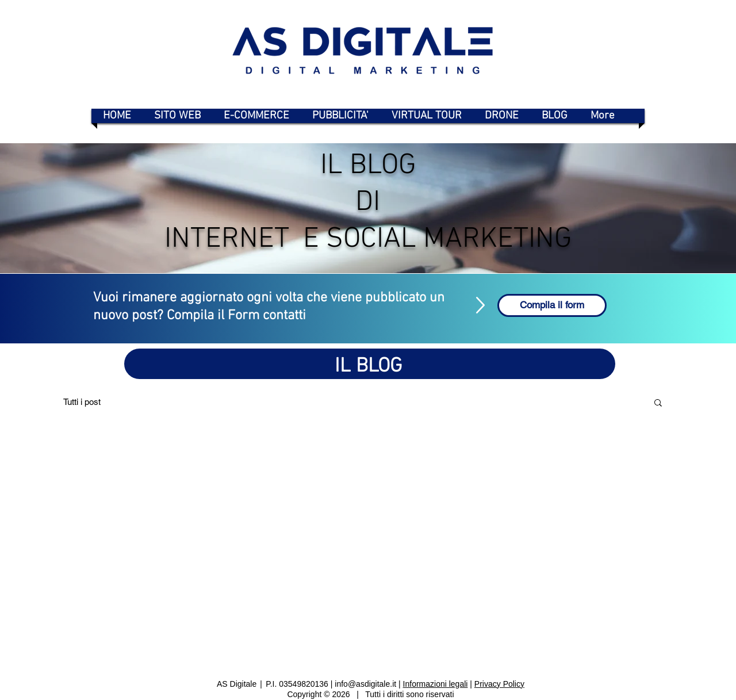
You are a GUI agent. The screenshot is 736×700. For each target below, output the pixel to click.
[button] (658, 403)
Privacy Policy (499, 683)
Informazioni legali (436, 683)
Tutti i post (82, 402)
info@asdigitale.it (365, 683)
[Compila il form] (552, 305)
